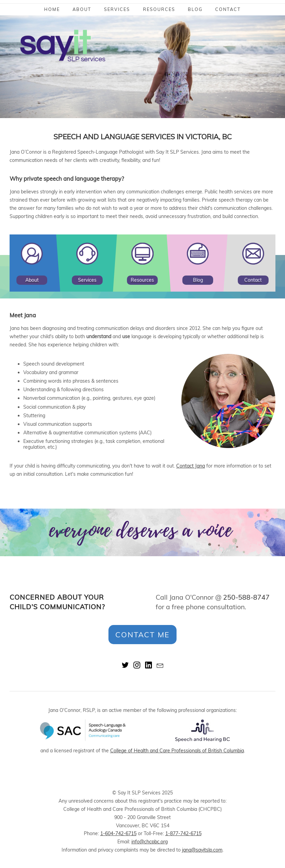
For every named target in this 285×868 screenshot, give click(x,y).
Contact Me (142, 634)
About (82, 9)
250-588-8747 (246, 597)
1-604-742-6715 (118, 833)
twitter (125, 665)
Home (52, 9)
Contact (228, 9)
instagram (137, 665)
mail (160, 665)
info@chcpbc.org (150, 842)
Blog (195, 9)
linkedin (148, 665)
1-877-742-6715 (183, 833)
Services (117, 9)
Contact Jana (191, 466)
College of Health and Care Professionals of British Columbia (177, 751)
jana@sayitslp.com (202, 850)
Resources (159, 9)
